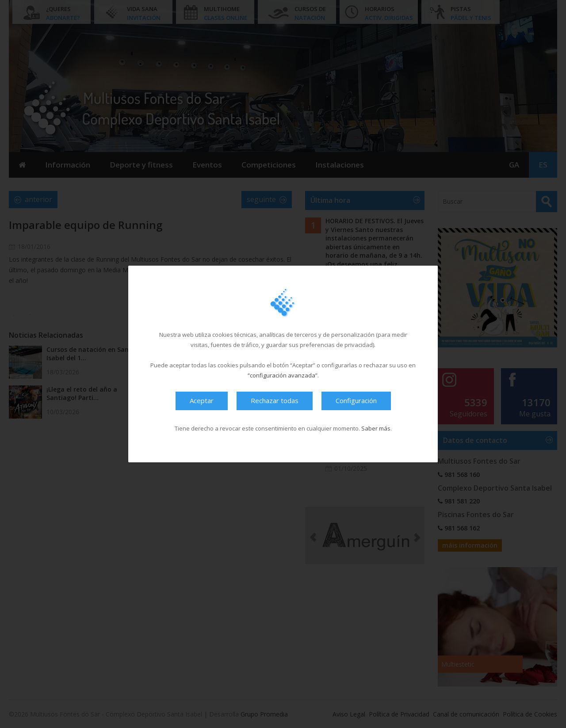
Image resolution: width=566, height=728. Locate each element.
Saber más (376, 428)
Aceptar (202, 400)
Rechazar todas (275, 400)
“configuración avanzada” (283, 375)
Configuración (356, 400)
